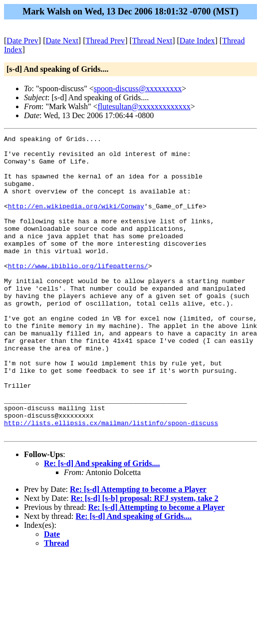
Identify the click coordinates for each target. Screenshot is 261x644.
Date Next (62, 41)
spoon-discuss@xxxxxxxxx (138, 88)
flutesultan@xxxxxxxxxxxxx (144, 106)
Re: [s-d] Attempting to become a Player (138, 549)
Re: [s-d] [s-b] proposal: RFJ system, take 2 (145, 558)
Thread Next (152, 41)
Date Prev (22, 41)
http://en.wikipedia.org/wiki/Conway (76, 221)
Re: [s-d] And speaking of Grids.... (102, 523)
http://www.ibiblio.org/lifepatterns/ (78, 293)
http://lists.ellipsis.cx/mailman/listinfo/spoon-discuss (111, 481)
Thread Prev (105, 41)
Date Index (197, 41)
